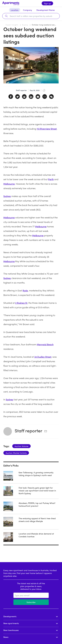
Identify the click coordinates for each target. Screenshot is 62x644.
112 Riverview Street (47, 129)
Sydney (7, 196)
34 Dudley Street (43, 357)
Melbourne (9, 184)
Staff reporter (28, 431)
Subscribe (31, 602)
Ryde (25, 290)
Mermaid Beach (45, 344)
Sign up (47, 3)
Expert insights (12, 25)
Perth (51, 179)
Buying (25, 25)
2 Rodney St (21, 303)
